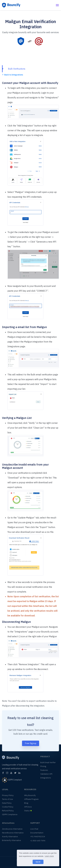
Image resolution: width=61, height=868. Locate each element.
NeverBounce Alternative (13, 833)
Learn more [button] (49, 856)
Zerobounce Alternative (12, 829)
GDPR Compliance (10, 814)
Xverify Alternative (10, 836)
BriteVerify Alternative (11, 840)
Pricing (43, 766)
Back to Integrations (12, 75)
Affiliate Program (31, 799)
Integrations (46, 778)
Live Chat (34, 829)
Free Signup (31, 743)
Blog (26, 803)
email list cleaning (40, 718)
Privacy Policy (8, 795)
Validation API (46, 774)
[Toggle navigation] (57, 5)
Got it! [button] (38, 862)
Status (27, 811)
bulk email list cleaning (29, 765)
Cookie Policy (8, 807)
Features (44, 770)
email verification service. (16, 769)
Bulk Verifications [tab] (17, 69)
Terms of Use (7, 799)
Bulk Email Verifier (48, 762)
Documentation (37, 833)
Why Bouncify (30, 795)
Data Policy (7, 803)
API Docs (28, 807)
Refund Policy (8, 811)
